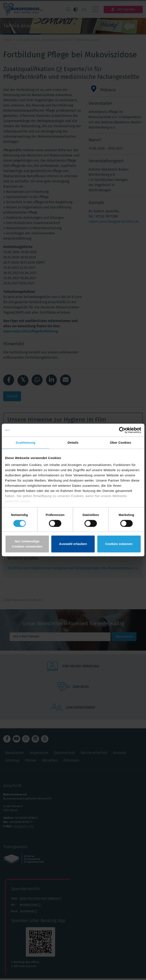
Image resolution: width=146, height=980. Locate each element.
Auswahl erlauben (73, 544)
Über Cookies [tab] (121, 442)
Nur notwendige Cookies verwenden (27, 544)
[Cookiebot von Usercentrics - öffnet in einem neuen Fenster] (122, 430)
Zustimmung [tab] (25, 442)
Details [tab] (73, 442)
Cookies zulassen (119, 544)
